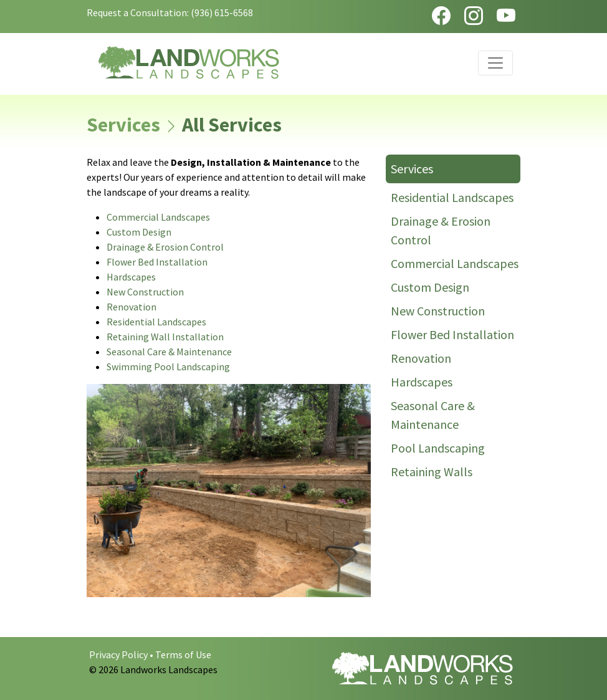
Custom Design (139, 232)
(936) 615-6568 (222, 12)
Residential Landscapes (156, 322)
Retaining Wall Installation (165, 337)
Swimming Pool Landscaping (168, 367)
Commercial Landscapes (158, 217)
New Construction (145, 292)
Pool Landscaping (438, 448)
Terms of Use (183, 654)
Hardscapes (131, 277)
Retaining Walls (432, 472)
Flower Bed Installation (157, 262)
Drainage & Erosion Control (165, 247)
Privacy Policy (118, 654)
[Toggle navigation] (495, 63)
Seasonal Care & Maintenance (169, 352)
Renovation (131, 307)
